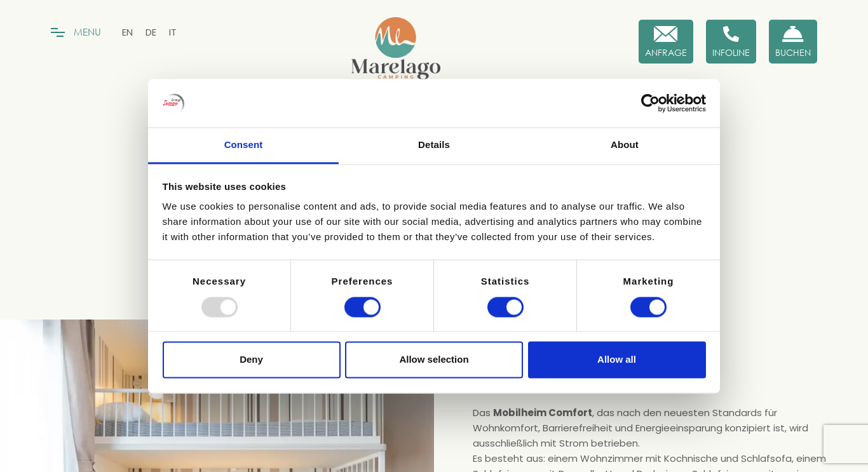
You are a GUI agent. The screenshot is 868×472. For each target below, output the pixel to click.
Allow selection (434, 360)
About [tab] (625, 145)
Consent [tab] (244, 145)
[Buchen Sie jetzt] (793, 42)
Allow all (617, 360)
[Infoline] (731, 42)
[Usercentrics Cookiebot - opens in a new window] (650, 103)
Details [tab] (434, 145)
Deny (251, 360)
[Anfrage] (666, 42)
